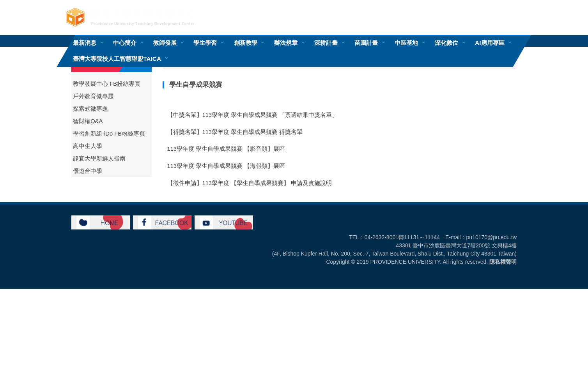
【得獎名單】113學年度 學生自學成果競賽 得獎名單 (235, 132)
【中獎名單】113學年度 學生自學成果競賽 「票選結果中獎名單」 (253, 115)
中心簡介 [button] (125, 43)
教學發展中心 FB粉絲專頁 (107, 84)
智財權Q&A (88, 121)
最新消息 (85, 43)
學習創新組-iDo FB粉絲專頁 (109, 134)
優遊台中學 (88, 171)
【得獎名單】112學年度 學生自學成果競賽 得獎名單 (235, 234)
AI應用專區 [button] (490, 43)
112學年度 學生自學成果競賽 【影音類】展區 (226, 268)
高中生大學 (88, 146)
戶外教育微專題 (93, 96)
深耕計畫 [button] (326, 43)
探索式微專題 (90, 109)
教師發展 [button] (165, 43)
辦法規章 (286, 43)
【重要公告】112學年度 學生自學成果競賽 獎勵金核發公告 (244, 200)
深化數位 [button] (446, 43)
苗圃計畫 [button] (366, 43)
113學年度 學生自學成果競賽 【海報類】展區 (226, 166)
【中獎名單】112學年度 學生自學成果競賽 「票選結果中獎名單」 (253, 217)
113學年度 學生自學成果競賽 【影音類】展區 (226, 149)
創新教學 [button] (246, 43)
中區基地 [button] (406, 43)
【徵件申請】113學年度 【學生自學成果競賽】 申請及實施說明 (250, 183)
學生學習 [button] (205, 43)
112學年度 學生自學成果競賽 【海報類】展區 (226, 251)
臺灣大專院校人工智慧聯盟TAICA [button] (117, 59)
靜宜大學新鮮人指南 (99, 159)
